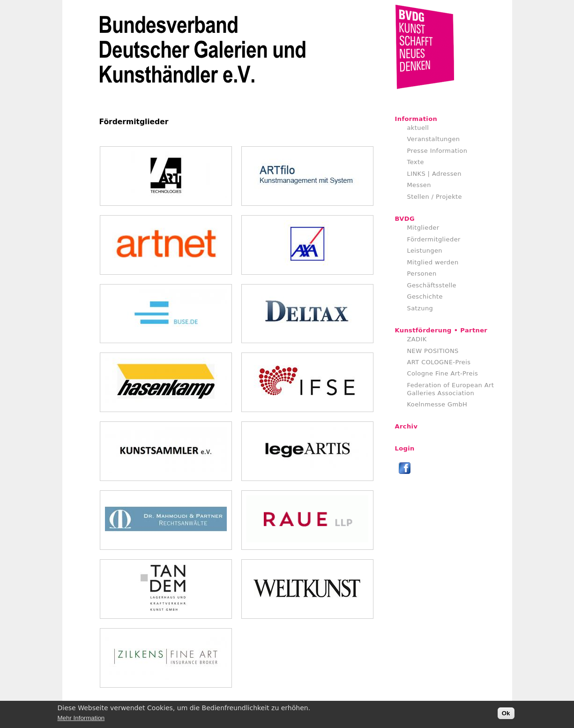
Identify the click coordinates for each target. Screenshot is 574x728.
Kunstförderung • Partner (441, 330)
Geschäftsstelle (432, 285)
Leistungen (425, 251)
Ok (506, 716)
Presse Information (437, 151)
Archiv (406, 426)
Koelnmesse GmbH (437, 404)
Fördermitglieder (434, 239)
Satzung (420, 308)
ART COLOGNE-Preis (439, 362)
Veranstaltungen (434, 139)
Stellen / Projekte (435, 197)
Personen (422, 274)
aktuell (418, 128)
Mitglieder (423, 228)
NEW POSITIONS (433, 351)
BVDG (405, 219)
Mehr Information (81, 720)
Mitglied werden (433, 262)
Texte (416, 162)
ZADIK (417, 339)
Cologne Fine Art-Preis (443, 373)
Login (405, 448)
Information (416, 119)
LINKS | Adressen (434, 174)
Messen (419, 185)
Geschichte (425, 296)
